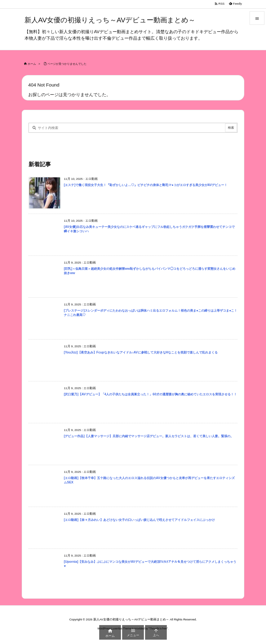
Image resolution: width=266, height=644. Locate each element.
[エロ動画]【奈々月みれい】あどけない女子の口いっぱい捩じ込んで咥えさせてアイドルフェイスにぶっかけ (139, 520)
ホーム (32, 64)
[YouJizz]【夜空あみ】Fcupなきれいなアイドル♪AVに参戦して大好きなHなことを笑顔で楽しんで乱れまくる (141, 352)
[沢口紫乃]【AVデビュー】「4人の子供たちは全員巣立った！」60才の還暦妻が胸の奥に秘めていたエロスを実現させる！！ (150, 394)
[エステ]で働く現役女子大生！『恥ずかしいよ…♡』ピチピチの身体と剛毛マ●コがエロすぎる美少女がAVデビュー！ (146, 185)
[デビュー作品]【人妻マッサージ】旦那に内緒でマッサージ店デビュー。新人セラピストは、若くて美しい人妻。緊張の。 (149, 436)
